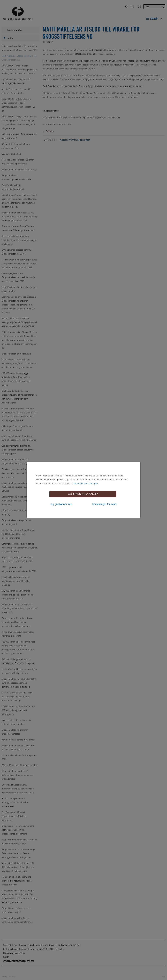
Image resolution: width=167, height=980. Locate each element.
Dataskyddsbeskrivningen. (86, 483)
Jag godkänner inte (61, 504)
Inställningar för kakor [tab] (105, 504)
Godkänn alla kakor (83, 494)
